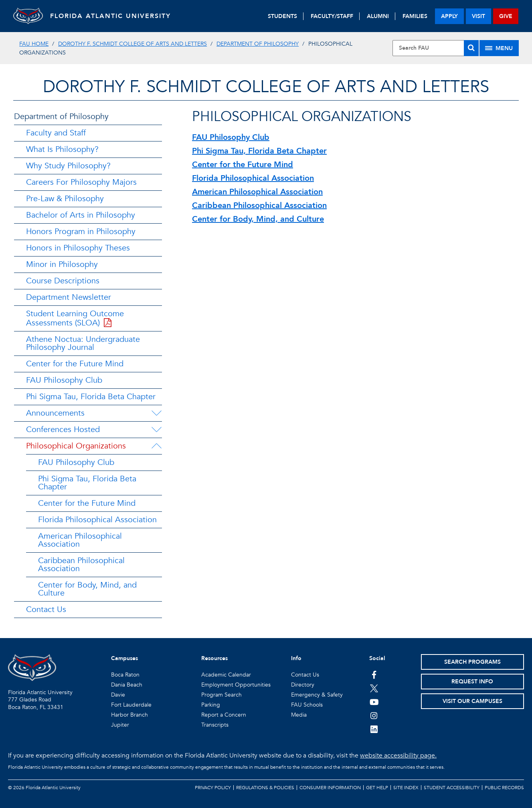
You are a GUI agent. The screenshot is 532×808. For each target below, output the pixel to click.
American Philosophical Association (80, 540)
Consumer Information (330, 788)
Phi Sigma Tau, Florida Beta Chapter (91, 397)
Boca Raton (125, 675)
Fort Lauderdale (131, 705)
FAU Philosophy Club (64, 380)
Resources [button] (214, 658)
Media (299, 715)
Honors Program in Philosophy (81, 231)
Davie (118, 695)
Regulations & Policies (265, 788)
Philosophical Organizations (76, 446)
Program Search (221, 695)
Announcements (55, 413)
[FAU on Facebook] (374, 675)
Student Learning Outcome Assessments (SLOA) (75, 318)
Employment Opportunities (236, 685)
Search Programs (472, 662)
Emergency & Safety (317, 695)
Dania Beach (127, 685)
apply (449, 16)
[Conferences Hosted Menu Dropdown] (156, 430)
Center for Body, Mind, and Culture (87, 589)
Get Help (377, 788)
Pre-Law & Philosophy (65, 199)
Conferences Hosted (63, 429)
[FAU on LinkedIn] (374, 729)
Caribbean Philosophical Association (81, 565)
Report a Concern (224, 715)
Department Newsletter (69, 297)
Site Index (406, 788)
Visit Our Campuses (472, 701)
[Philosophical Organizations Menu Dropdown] (156, 446)
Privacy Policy (213, 788)
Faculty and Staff (56, 133)
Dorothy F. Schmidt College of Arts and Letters (132, 44)
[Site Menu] (499, 48)
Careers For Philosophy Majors (81, 182)
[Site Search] (436, 48)
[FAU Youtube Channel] (374, 702)
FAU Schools (307, 705)
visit (478, 16)
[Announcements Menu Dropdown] (156, 413)
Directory (303, 685)
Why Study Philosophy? (68, 166)
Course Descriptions (63, 281)
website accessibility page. (398, 755)
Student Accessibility (452, 788)
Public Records (504, 788)
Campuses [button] (124, 658)
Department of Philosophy (258, 44)
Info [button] (296, 658)
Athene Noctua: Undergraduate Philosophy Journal (83, 343)
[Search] (471, 48)
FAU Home (34, 44)
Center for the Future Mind (75, 364)
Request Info (472, 682)
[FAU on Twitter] (374, 688)
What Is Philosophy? (62, 149)
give (506, 16)
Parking (211, 705)
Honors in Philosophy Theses (78, 248)
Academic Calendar (226, 675)
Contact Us (46, 609)
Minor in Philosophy (62, 264)
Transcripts (215, 725)
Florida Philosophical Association (97, 520)
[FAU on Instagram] (374, 715)
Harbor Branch (129, 715)
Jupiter (120, 725)
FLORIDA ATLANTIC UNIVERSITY (114, 16)
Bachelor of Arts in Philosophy (81, 215)
